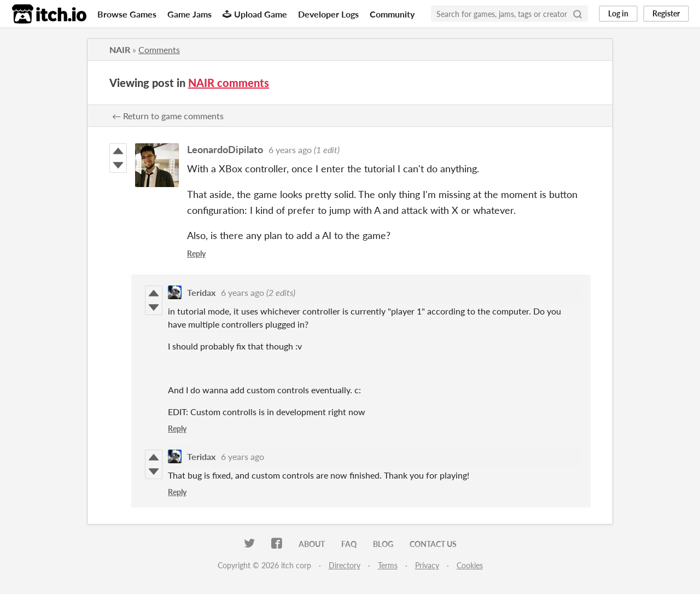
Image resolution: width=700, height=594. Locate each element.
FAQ (349, 544)
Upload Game (255, 14)
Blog (383, 544)
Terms (388, 565)
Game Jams (189, 14)
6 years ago (290, 150)
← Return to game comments (168, 116)
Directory (345, 565)
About (312, 544)
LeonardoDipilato (225, 149)
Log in (618, 13)
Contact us (433, 544)
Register (666, 13)
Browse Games (127, 14)
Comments (159, 50)
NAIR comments (229, 83)
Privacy (427, 565)
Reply (196, 254)
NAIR (120, 50)
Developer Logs (328, 14)
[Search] (577, 14)
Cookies (470, 565)
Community (392, 14)
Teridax (201, 292)
